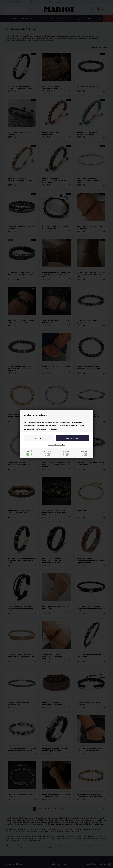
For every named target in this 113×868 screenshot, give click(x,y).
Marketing (48, 453)
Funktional (66, 453)
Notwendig (29, 453)
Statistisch (84, 453)
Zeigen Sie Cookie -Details (56, 445)
